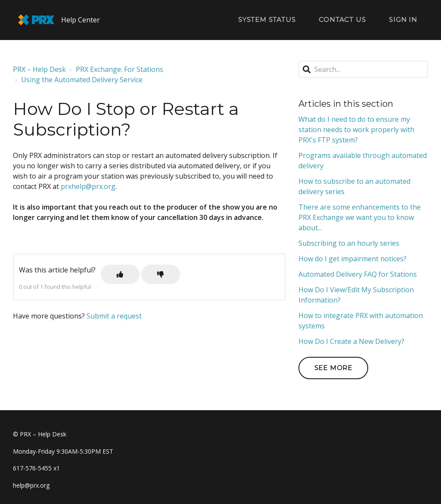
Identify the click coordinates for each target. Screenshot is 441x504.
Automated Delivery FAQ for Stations (358, 274)
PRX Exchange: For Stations (120, 69)
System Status (267, 20)
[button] (120, 274)
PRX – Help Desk (39, 69)
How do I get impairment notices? (352, 259)
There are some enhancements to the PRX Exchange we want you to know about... (360, 217)
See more (333, 368)
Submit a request (114, 316)
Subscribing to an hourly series (349, 243)
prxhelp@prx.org (88, 186)
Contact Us (342, 20)
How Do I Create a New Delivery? (351, 341)
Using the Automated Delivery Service (82, 80)
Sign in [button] (403, 20)
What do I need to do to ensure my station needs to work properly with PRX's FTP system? (356, 130)
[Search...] (363, 69)
